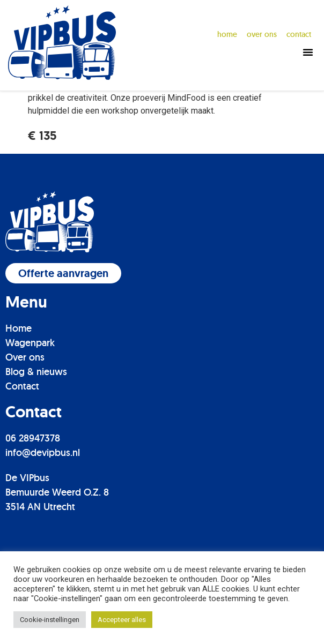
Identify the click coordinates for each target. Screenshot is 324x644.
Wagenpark (30, 394)
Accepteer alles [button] (122, 620)
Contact (22, 437)
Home (227, 34)
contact (299, 34)
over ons (262, 34)
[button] (308, 52)
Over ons (25, 409)
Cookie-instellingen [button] (50, 620)
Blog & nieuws (36, 423)
